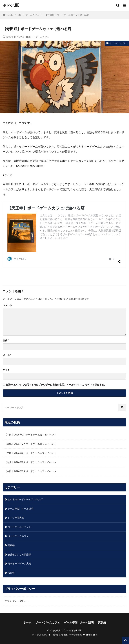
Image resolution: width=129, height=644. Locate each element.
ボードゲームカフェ (29, 15)
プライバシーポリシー (16, 601)
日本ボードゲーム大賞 (19, 563)
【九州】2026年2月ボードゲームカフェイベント (30, 462)
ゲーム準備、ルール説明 (20, 509)
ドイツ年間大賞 (16, 518)
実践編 (11, 545)
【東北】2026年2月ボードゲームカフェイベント (30, 444)
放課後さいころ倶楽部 (19, 554)
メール (7, 355)
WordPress (90, 635)
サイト (6, 370)
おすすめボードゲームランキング (25, 499)
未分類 (11, 573)
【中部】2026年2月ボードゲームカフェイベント (30, 435)
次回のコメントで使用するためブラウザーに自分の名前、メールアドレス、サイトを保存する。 (56, 385)
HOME (9, 15)
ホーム (27, 622)
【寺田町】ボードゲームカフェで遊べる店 (67, 15)
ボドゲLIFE (11, 5)
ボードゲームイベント (19, 527)
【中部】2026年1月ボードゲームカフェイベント (30, 471)
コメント (7, 305)
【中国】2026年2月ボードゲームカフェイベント (30, 453)
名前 (6, 340)
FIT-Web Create (58, 635)
